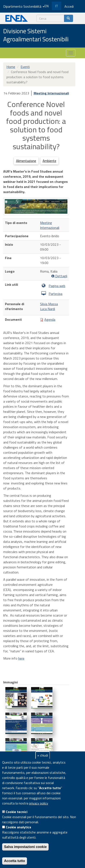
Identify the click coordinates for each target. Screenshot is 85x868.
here (21, 658)
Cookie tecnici (17, 812)
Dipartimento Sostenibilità (24, 6)
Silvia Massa (49, 304)
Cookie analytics (18, 827)
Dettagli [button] (59, 276)
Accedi (69, 6)
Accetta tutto (15, 861)
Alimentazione (26, 161)
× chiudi (43, 755)
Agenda (50, 319)
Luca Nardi (48, 309)
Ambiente (49, 161)
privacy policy (39, 803)
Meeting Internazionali (51, 93)
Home (11, 67)
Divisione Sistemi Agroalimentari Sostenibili (36, 35)
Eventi (25, 67)
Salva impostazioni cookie (25, 847)
